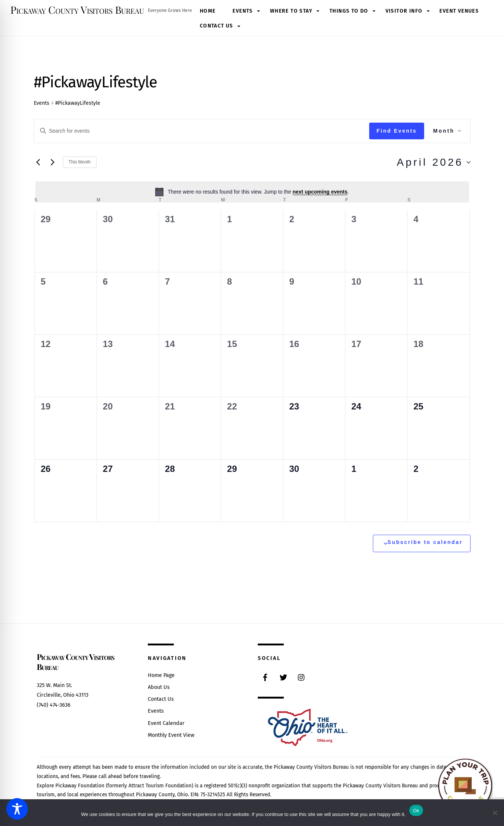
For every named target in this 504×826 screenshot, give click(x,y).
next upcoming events (320, 192)
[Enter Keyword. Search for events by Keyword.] (202, 131)
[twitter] (283, 677)
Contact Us (217, 26)
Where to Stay (291, 11)
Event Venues (459, 11)
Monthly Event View (171, 735)
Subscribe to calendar (425, 542)
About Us (159, 687)
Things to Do (349, 11)
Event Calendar (166, 723)
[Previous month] (38, 162)
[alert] (252, 192)
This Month (80, 162)
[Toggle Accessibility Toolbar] (17, 809)
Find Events (397, 131)
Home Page (161, 675)
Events (243, 11)
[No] (495, 813)
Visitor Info (404, 11)
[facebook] (265, 677)
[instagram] (302, 677)
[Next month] (53, 162)
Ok (416, 811)
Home (208, 11)
